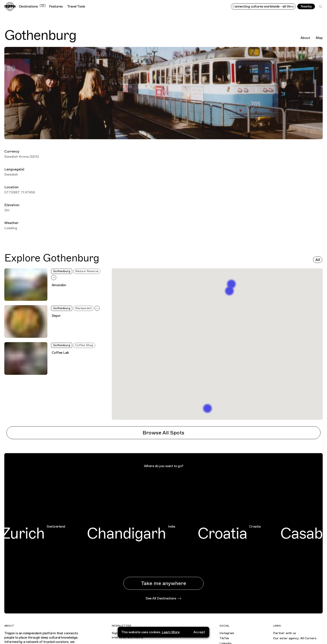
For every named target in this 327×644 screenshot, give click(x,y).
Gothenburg (62, 271)
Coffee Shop (84, 345)
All (318, 260)
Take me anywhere (163, 583)
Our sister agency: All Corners (295, 638)
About (305, 38)
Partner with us (285, 633)
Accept (199, 632)
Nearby (306, 6)
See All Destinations (163, 598)
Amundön (59, 285)
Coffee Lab (60, 353)
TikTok (224, 638)
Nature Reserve (87, 271)
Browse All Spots (163, 433)
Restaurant (83, 308)
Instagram (227, 633)
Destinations (32, 6)
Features (56, 6)
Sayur (56, 316)
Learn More (171, 632)
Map (319, 38)
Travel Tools (76, 6)
